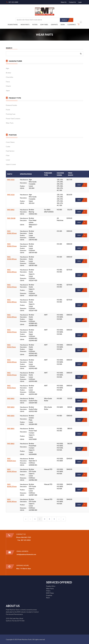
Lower (8, 160)
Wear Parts (10, 123)
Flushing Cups (11, 114)
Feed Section (10, 151)
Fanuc (8, 82)
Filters (48, 591)
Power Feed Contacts (13, 119)
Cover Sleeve (10, 142)
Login (80, 2)
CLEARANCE (72, 25)
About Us (64, 2)
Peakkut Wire (51, 586)
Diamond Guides (11, 105)
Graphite (49, 595)
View (82, 185)
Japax (8, 91)
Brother (8, 73)
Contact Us (72, 2)
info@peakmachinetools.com (26, 554)
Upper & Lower (11, 164)
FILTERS (35, 25)
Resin (48, 598)
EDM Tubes (50, 593)
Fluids (8, 110)
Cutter (8, 147)
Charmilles (9, 77)
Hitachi (8, 86)
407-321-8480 (13, 2)
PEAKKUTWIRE (13, 25)
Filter (8, 155)
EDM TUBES (44, 25)
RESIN (63, 25)
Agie (7, 68)
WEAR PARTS (25, 25)
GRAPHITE (54, 25)
